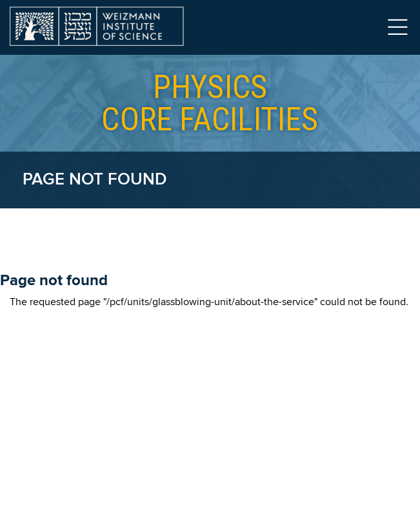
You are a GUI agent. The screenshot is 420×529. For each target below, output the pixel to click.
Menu (397, 27)
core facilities (210, 103)
